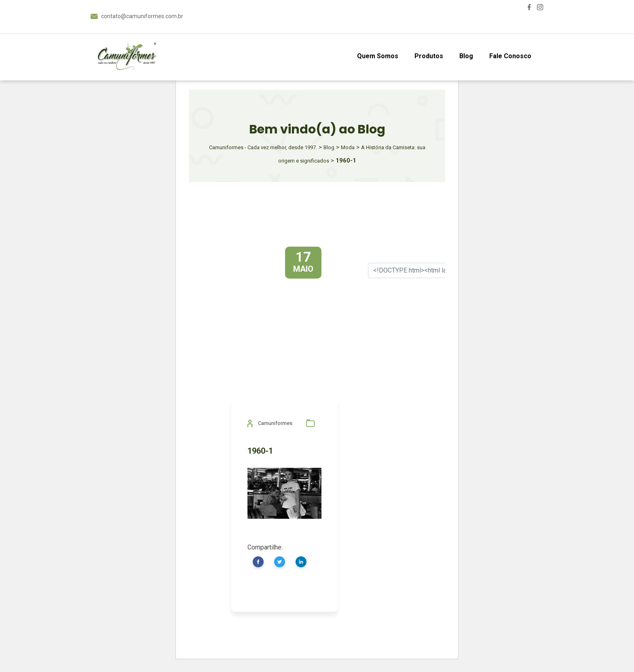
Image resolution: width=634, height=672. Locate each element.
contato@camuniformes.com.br (142, 16)
